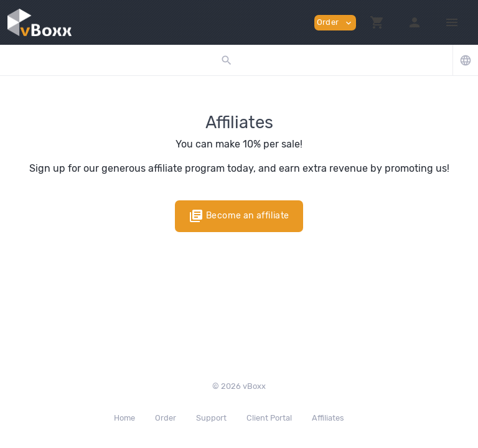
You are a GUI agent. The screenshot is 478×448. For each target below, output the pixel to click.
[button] (377, 22)
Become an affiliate (239, 216)
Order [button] (335, 23)
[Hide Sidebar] (452, 22)
